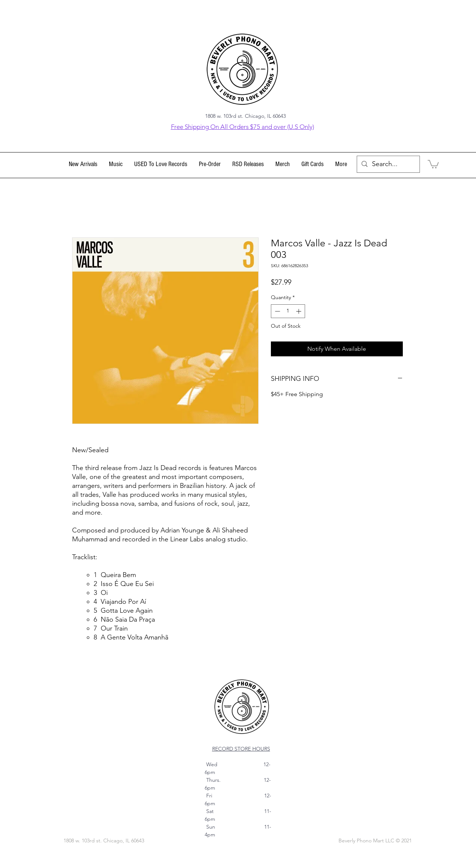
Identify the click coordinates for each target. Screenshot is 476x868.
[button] (116, 164)
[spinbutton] (288, 311)
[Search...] (388, 164)
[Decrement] (277, 311)
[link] (433, 164)
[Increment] (299, 311)
